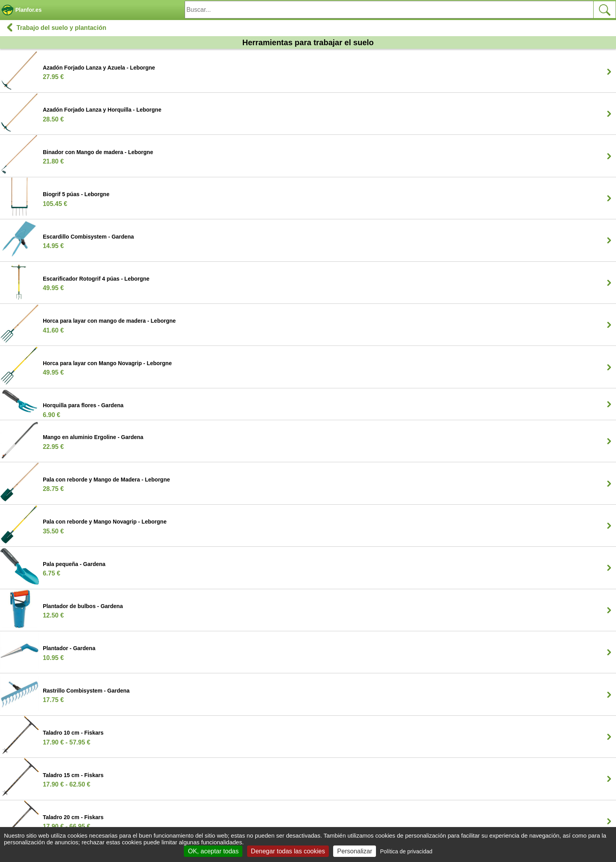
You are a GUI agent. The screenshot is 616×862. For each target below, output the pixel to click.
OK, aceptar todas (213, 851)
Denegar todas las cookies (288, 851)
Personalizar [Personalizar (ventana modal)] (355, 851)
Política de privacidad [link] (406, 851)
